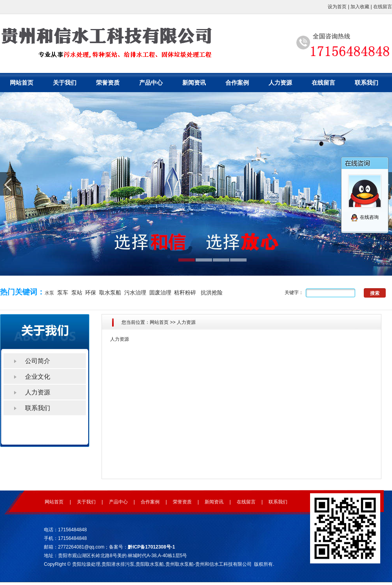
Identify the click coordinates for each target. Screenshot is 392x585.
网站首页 (22, 83)
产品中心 (151, 83)
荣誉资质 (108, 83)
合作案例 (237, 83)
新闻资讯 (194, 83)
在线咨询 (364, 217)
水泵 (49, 293)
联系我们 (367, 83)
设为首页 (337, 7)
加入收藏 (360, 7)
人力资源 (280, 83)
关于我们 (65, 83)
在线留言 (383, 7)
